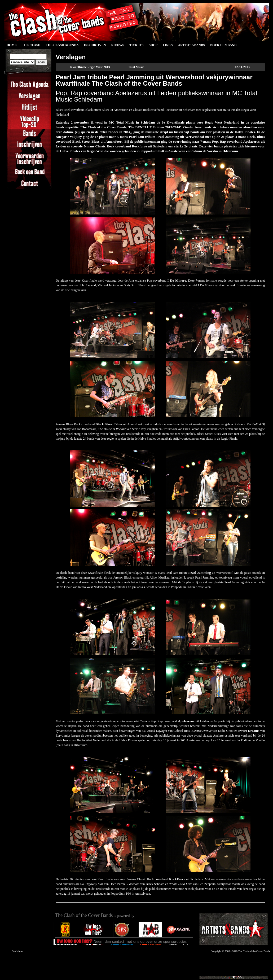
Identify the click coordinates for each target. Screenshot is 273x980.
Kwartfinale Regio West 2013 (90, 67)
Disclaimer (17, 951)
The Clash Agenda (62, 45)
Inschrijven (95, 45)
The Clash (31, 45)
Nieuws (118, 45)
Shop (153, 45)
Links (168, 45)
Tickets (136, 45)
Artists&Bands (191, 45)
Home (12, 45)
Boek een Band (223, 45)
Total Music (136, 67)
